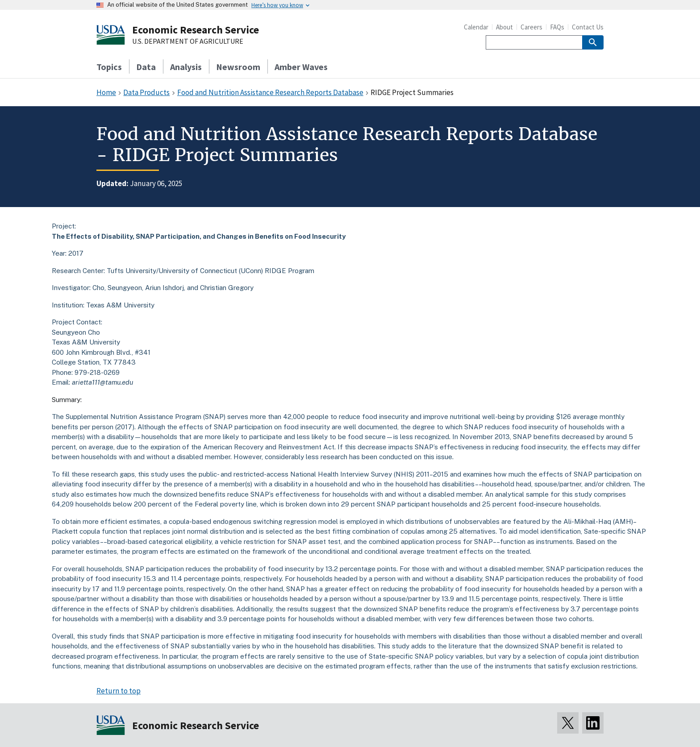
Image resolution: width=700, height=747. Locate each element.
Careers (531, 27)
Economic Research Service (196, 30)
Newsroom (238, 67)
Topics (109, 67)
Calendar (476, 27)
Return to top (119, 691)
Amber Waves (301, 67)
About (504, 27)
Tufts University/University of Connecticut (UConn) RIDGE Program (210, 271)
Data (146, 67)
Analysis (186, 67)
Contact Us (588, 27)
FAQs (557, 27)
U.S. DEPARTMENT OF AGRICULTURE (188, 41)
